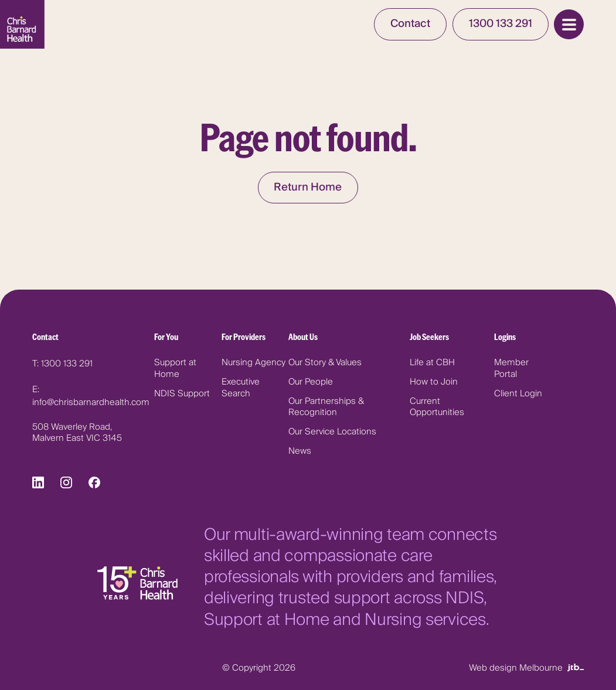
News (300, 451)
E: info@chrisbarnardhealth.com (91, 396)
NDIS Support (182, 394)
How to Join (434, 382)
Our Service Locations (332, 432)
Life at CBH (432, 363)
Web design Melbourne (526, 668)
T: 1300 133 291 (62, 364)
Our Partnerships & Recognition (326, 407)
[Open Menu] (569, 24)
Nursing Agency (253, 363)
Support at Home (175, 368)
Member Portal (511, 368)
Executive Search (241, 388)
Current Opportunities (437, 407)
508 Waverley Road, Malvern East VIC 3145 (77, 433)
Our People (311, 382)
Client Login (518, 394)
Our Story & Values (325, 363)
